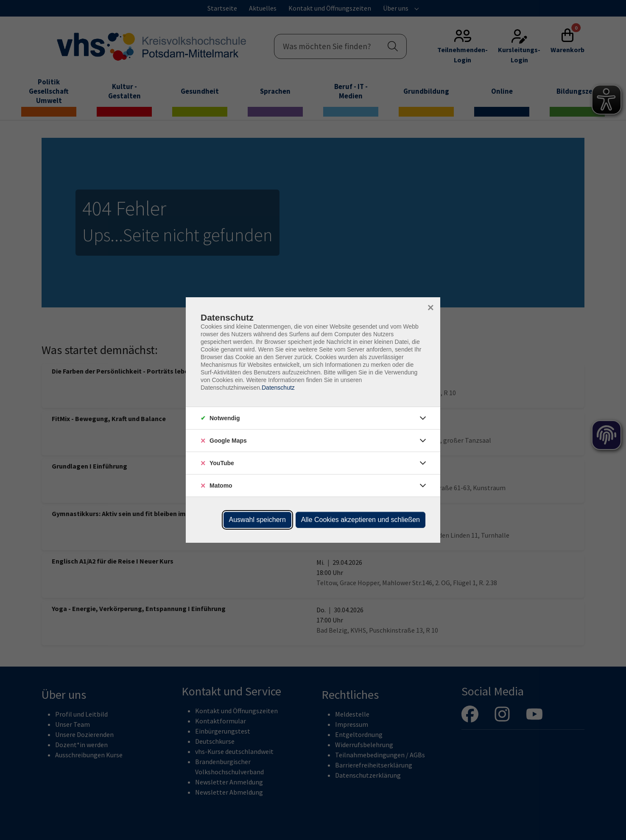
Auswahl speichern (257, 520)
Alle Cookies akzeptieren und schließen (361, 520)
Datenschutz (278, 388)
